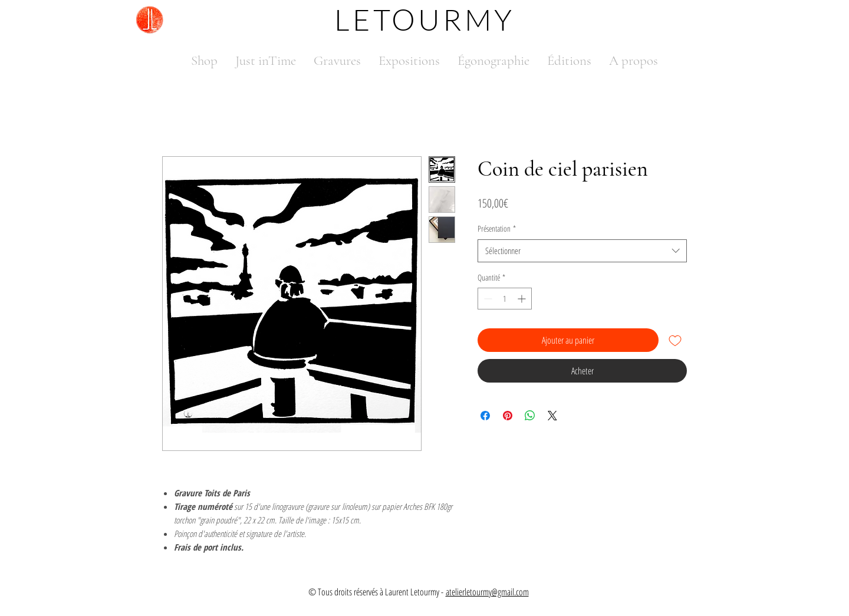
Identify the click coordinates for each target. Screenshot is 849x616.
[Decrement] (487, 299)
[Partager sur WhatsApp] (530, 416)
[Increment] (523, 299)
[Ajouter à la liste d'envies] (675, 340)
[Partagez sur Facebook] (485, 416)
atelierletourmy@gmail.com (487, 592)
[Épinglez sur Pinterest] (508, 416)
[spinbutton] (505, 299)
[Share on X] (552, 416)
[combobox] (582, 251)
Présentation (497, 228)
